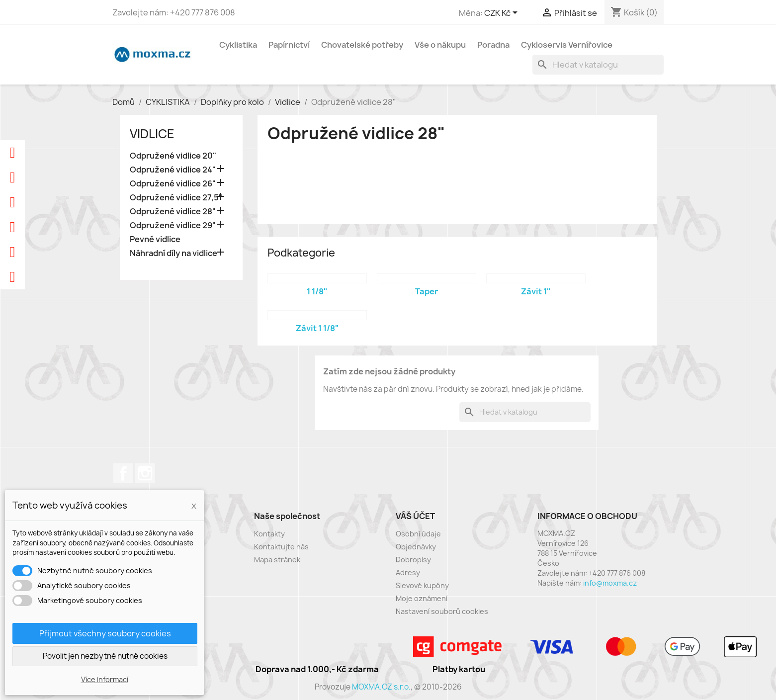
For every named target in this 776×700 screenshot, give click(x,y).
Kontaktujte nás (281, 547)
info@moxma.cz (610, 583)
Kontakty (269, 534)
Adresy (408, 572)
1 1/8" (317, 291)
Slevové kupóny (422, 585)
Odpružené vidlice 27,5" (176, 198)
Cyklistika (238, 45)
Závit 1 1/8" (317, 328)
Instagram (145, 473)
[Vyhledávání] (598, 65)
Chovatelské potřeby (362, 45)
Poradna (493, 45)
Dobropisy (413, 560)
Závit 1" (536, 291)
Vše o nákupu (440, 45)
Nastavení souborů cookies (442, 611)
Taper (427, 291)
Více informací (105, 679)
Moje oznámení (422, 598)
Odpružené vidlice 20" (173, 156)
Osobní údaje (418, 534)
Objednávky (416, 547)
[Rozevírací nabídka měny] (503, 13)
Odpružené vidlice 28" (173, 212)
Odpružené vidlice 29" (173, 225)
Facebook (123, 473)
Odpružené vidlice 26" (173, 184)
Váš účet (415, 516)
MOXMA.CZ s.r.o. (381, 687)
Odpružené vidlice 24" (173, 170)
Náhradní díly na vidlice (173, 253)
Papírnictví (289, 45)
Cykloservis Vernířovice (567, 45)
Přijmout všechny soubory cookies (105, 633)
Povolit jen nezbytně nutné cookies (105, 656)
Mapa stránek (277, 560)
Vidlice (152, 134)
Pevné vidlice (155, 239)
